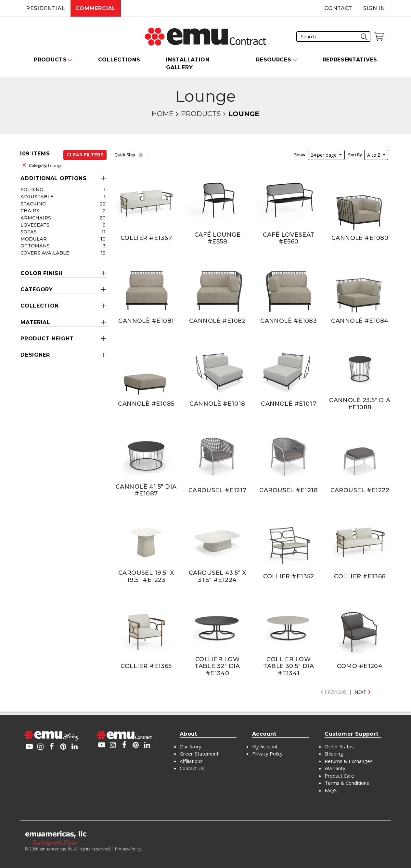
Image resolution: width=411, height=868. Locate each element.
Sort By (355, 155)
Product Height (47, 339)
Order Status (339, 746)
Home (162, 114)
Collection (40, 306)
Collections (119, 60)
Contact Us (192, 768)
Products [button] (50, 60)
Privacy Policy (267, 754)
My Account (265, 746)
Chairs (30, 211)
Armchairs (36, 218)
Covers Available (45, 253)
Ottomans (35, 246)
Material (35, 322)
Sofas (29, 232)
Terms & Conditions (347, 783)
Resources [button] (274, 60)
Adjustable (37, 197)
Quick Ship (125, 155)
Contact (339, 8)
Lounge (46, 165)
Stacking (33, 204)
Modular (34, 239)
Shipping (334, 754)
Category (37, 289)
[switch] (144, 155)
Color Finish (41, 273)
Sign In (374, 8)
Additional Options (54, 178)
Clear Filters (85, 155)
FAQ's (331, 790)
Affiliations (191, 761)
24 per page (324, 155)
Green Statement (199, 754)
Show (300, 155)
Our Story (191, 746)
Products (201, 114)
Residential (46, 8)
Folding (32, 190)
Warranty (335, 768)
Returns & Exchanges (349, 761)
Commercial (96, 8)
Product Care (339, 776)
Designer (35, 355)
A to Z (374, 155)
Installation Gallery (188, 64)
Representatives (350, 60)
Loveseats (35, 225)
